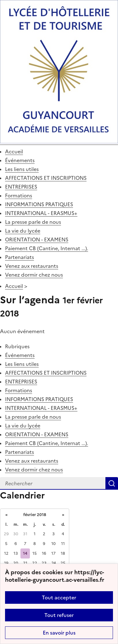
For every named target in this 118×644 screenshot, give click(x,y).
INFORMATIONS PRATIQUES (39, 204)
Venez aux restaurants (32, 266)
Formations (19, 195)
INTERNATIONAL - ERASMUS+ (41, 213)
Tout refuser (59, 615)
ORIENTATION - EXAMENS (37, 239)
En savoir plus (59, 633)
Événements (20, 160)
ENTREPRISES (21, 187)
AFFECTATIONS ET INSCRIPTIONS (46, 178)
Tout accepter (59, 597)
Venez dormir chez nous (34, 275)
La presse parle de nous (33, 222)
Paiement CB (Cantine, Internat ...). (47, 248)
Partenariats (20, 257)
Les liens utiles (22, 169)
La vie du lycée (23, 231)
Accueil (14, 151)
